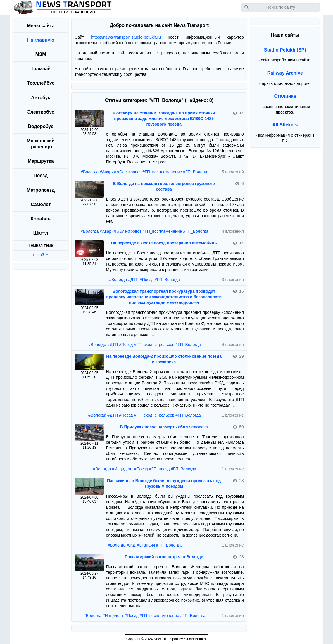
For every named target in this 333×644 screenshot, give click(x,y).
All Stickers (285, 125)
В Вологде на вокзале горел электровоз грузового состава (164, 186)
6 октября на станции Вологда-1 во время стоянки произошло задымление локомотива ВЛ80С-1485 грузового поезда (164, 119)
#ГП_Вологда (196, 172)
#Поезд (147, 280)
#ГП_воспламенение (162, 172)
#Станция (146, 545)
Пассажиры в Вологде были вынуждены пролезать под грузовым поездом (164, 483)
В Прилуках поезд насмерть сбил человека (164, 427)
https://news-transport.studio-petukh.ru (126, 37)
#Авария (108, 172)
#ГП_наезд (159, 469)
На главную (41, 40)
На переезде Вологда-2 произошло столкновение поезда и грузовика (164, 359)
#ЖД (131, 545)
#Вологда (90, 172)
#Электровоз (129, 172)
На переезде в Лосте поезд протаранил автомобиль (164, 243)
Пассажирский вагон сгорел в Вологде (164, 557)
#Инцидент (122, 469)
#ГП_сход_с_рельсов (154, 345)
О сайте (40, 255)
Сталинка (285, 96)
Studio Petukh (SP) (285, 50)
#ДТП (133, 280)
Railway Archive (285, 73)
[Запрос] (281, 7)
